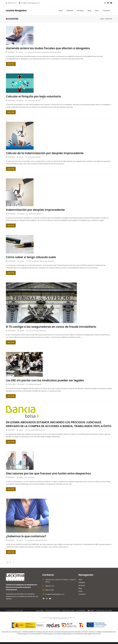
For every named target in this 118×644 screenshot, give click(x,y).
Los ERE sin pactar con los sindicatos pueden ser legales (45, 380)
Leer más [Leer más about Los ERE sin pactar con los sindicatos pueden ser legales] (11, 396)
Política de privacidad (53, 611)
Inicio (102, 19)
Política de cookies (68, 611)
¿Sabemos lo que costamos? (26, 536)
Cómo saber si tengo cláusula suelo (31, 257)
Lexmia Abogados (16, 11)
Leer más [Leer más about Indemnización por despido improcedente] (11, 225)
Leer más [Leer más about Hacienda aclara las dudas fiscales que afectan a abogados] (11, 64)
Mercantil (58, 52)
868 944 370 (12, 3)
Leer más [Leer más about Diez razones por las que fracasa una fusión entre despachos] (11, 489)
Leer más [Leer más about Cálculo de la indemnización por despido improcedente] (11, 169)
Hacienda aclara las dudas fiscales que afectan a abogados (48, 48)
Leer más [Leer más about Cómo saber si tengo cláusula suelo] (11, 273)
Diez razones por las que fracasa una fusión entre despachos (48, 473)
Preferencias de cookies (104, 611)
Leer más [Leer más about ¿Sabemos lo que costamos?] (11, 552)
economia (31, 52)
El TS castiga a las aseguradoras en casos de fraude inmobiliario (51, 327)
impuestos (45, 52)
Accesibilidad (81, 611)
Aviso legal (40, 611)
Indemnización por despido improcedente (35, 210)
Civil (30, 261)
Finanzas (38, 52)
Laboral (52, 52)
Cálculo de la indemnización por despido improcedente (45, 153)
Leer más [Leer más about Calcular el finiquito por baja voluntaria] (11, 112)
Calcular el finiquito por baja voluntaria (33, 96)
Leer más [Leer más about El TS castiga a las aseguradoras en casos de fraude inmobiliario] (11, 342)
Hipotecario (43, 261)
